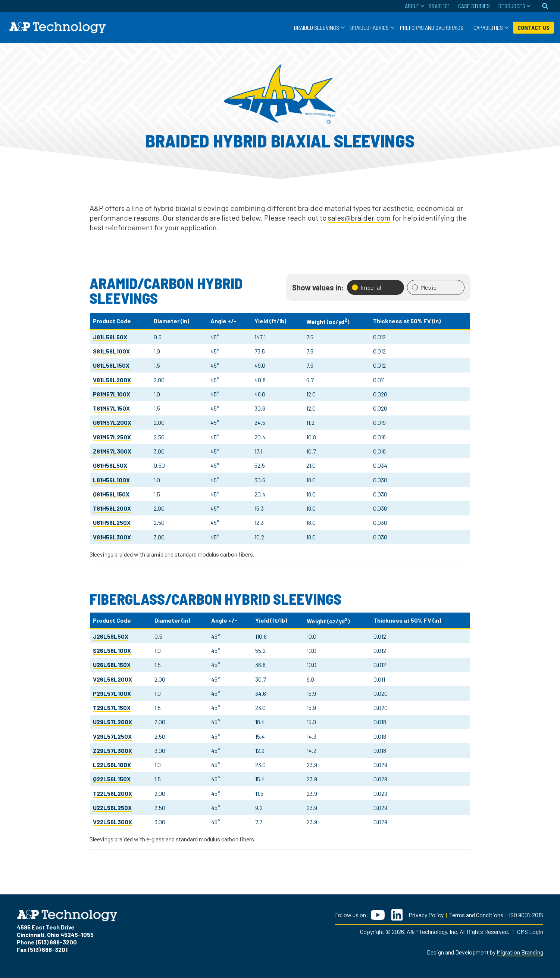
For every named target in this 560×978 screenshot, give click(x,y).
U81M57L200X (112, 422)
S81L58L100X (111, 351)
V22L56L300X (112, 822)
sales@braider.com (359, 218)
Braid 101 (439, 6)
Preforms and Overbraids (432, 27)
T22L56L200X (112, 793)
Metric (424, 287)
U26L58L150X (112, 665)
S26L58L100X (112, 650)
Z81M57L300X (112, 451)
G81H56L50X (110, 465)
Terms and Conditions (476, 915)
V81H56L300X (112, 537)
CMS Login (530, 932)
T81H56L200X (112, 508)
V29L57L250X (112, 736)
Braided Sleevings (317, 27)
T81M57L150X (111, 408)
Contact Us (534, 27)
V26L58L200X (112, 679)
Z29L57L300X (112, 750)
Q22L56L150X (112, 779)
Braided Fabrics (370, 27)
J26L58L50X (111, 636)
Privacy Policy (426, 915)
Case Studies (474, 6)
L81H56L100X (111, 480)
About (412, 6)
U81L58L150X (111, 365)
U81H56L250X (112, 522)
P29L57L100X (112, 693)
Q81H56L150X (111, 494)
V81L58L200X (112, 380)
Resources (512, 6)
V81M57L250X (112, 437)
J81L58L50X (110, 337)
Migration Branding (520, 952)
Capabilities (488, 27)
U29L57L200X (112, 722)
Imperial (366, 287)
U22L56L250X (112, 808)
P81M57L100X (112, 394)
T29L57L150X (112, 708)
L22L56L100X (112, 765)
